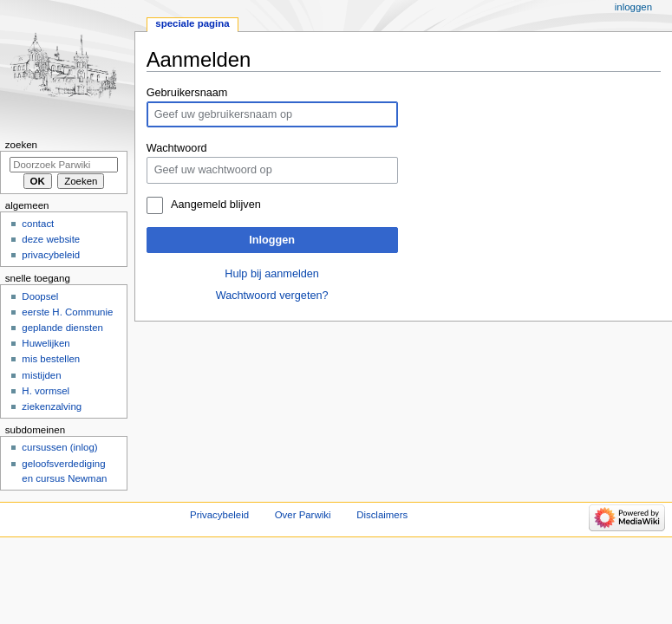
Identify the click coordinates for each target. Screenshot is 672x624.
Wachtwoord (177, 148)
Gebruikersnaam (187, 93)
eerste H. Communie (67, 312)
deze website (51, 239)
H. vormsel (46, 391)
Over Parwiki (303, 515)
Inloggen (272, 240)
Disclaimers (382, 515)
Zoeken (21, 145)
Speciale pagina (192, 23)
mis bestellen (51, 359)
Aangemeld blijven (216, 205)
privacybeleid (51, 255)
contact (38, 224)
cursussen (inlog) (59, 447)
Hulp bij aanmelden (272, 274)
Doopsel (40, 296)
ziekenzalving (52, 406)
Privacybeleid (219, 515)
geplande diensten (62, 328)
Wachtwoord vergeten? (272, 296)
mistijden (41, 375)
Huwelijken (46, 343)
